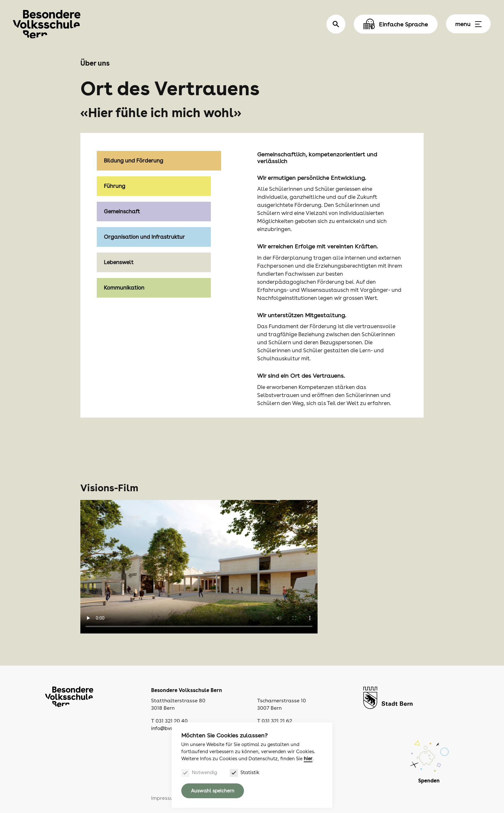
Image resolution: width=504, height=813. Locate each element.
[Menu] (478, 24)
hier (308, 759)
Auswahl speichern (213, 791)
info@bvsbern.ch (171, 728)
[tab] (159, 186)
